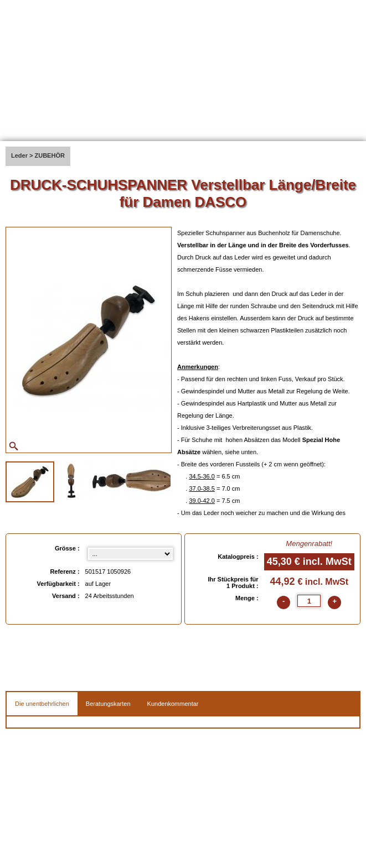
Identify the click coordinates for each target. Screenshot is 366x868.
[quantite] (309, 601)
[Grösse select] (130, 554)
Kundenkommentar (173, 704)
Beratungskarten (108, 704)
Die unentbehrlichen (42, 704)
